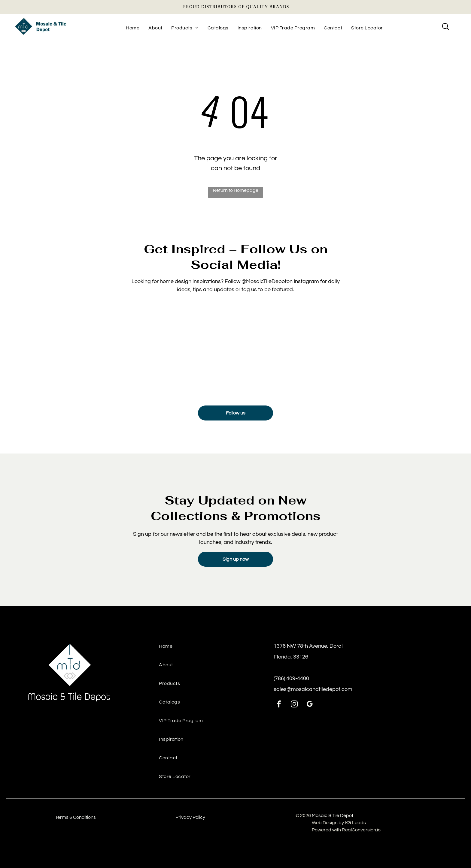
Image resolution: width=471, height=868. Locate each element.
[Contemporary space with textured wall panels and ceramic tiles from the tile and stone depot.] (368, 350)
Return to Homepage (236, 190)
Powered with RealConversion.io (346, 830)
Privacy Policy (190, 817)
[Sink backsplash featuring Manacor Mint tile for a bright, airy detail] (191, 350)
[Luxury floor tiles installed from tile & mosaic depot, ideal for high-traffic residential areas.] (280, 350)
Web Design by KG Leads (339, 823)
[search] (446, 27)
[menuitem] (133, 28)
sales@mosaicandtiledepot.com (313, 689)
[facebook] (279, 705)
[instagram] (294, 705)
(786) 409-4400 (291, 678)
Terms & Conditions (76, 817)
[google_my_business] (310, 705)
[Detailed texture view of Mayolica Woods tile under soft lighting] (103, 350)
